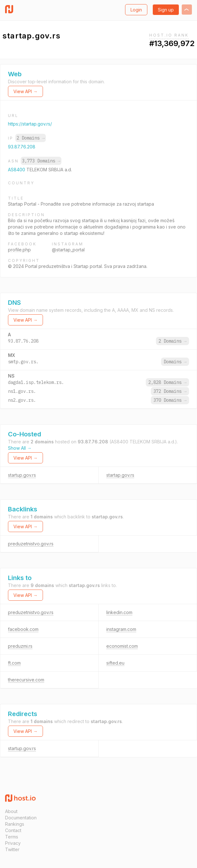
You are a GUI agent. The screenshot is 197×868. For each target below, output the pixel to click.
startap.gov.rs (120, 475)
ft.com (14, 663)
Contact (13, 830)
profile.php (19, 250)
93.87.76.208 (22, 147)
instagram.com (121, 629)
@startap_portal (68, 250)
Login (136, 10)
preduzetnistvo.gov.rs (31, 544)
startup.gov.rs (22, 475)
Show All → (20, 448)
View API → (25, 91)
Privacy (13, 843)
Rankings (15, 824)
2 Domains (31, 138)
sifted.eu (115, 663)
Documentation (21, 818)
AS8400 (17, 170)
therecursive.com (26, 680)
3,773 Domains (41, 161)
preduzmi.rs (20, 646)
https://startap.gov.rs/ (30, 124)
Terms (12, 837)
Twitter (12, 849)
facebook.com (23, 629)
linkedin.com (119, 612)
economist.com (122, 646)
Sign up (166, 10)
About (11, 811)
